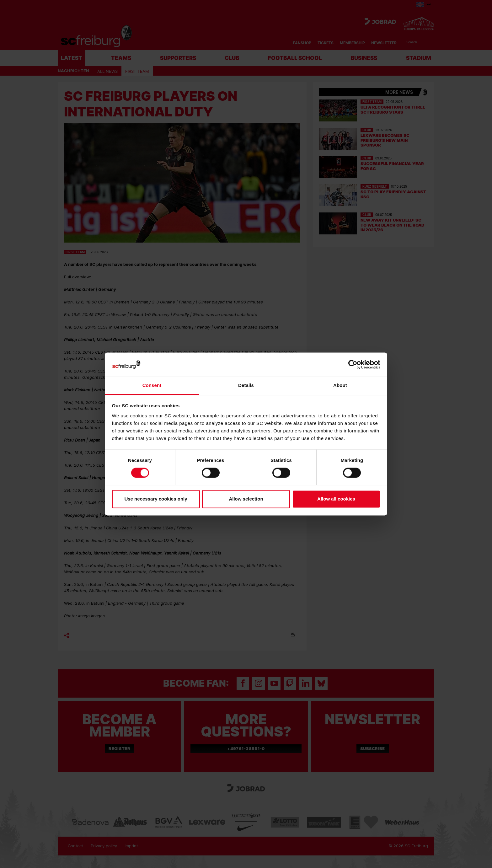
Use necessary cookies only (156, 499)
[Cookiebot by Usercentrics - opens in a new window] (353, 364)
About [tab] (340, 385)
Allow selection (246, 499)
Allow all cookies (336, 499)
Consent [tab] (152, 385)
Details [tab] (246, 385)
